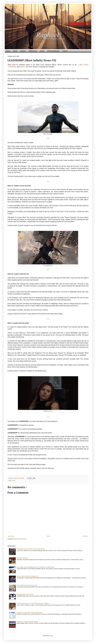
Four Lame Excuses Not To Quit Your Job (27, 585)
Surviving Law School (22, 558)
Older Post (85, 536)
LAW (80, 65)
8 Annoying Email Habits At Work (25, 594)
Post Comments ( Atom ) (21, 539)
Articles (23, 51)
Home (8, 51)
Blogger (51, 636)
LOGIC (86, 65)
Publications (33, 51)
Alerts (42, 51)
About (15, 51)
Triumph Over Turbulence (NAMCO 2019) (27, 622)
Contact (65, 51)
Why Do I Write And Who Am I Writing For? (27, 576)
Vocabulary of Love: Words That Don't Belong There (30, 613)
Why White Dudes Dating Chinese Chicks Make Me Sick (31, 549)
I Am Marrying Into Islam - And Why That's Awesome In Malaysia (33, 603)
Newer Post (11, 536)
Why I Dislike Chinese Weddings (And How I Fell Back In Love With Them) (35, 567)
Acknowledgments (53, 51)
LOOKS (22, 67)
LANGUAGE (12, 67)
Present (14, 480)
